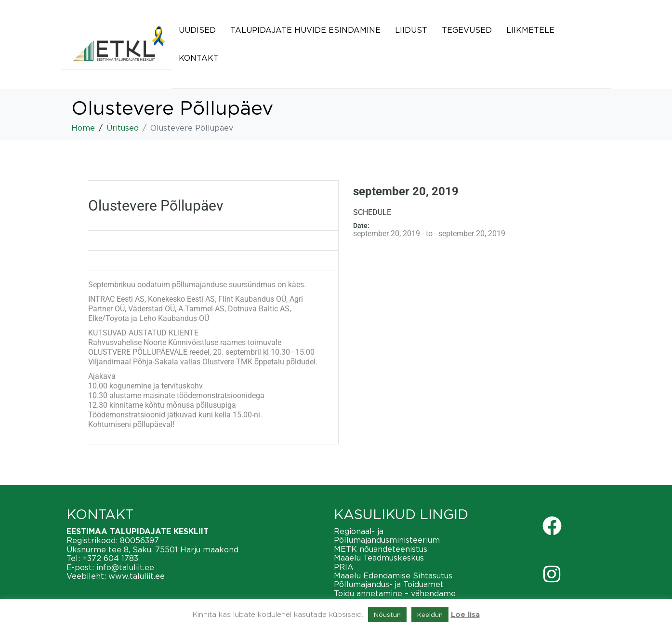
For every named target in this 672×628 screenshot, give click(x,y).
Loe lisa (465, 615)
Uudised (197, 30)
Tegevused (467, 30)
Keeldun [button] (430, 615)
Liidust (411, 30)
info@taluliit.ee (125, 567)
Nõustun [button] (387, 615)
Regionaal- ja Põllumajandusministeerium (387, 535)
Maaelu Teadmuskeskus (379, 558)
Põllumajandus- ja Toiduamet (389, 584)
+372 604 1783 (110, 558)
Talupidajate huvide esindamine (305, 30)
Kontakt (199, 58)
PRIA (344, 567)
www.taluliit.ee (137, 576)
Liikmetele (530, 30)
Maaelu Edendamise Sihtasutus (393, 575)
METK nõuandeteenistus (381, 549)
